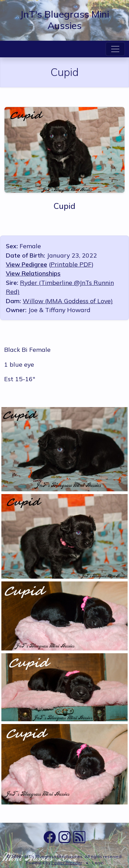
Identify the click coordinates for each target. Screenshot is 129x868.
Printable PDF (71, 264)
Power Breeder (67, 863)
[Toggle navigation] (115, 49)
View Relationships (33, 273)
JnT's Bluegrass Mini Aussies (64, 20)
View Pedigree (26, 264)
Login (98, 863)
